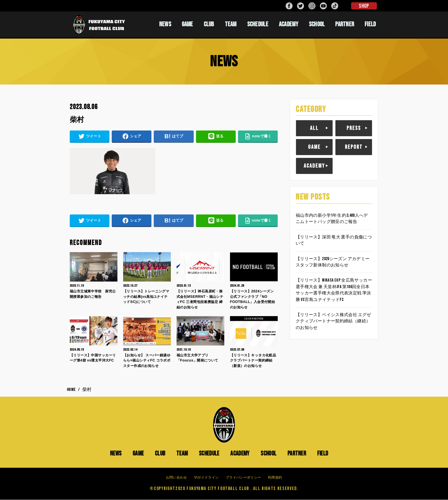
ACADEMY (289, 24)
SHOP (364, 6)
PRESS (354, 128)
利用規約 (275, 478)
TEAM (231, 24)
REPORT (354, 147)
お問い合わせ (177, 478)
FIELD (370, 24)
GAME (187, 24)
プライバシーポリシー (243, 478)
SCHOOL (317, 24)
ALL (314, 128)
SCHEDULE (258, 24)
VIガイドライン (206, 478)
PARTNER (345, 24)
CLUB (209, 24)
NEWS (165, 24)
